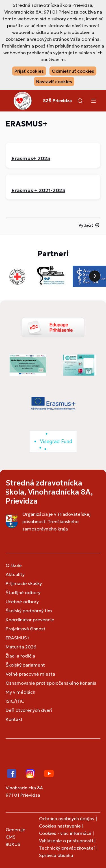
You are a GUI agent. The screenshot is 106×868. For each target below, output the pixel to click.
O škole (14, 565)
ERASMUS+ (18, 638)
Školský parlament (25, 665)
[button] (80, 101)
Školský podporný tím (29, 611)
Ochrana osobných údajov (67, 818)
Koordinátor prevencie (30, 620)
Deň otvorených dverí (29, 710)
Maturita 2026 (21, 647)
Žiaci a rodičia (20, 656)
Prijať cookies (29, 71)
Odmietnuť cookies (73, 71)
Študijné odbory (23, 592)
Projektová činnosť (26, 629)
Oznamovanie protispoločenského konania (51, 683)
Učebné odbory (22, 601)
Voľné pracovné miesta (30, 674)
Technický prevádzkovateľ (67, 848)
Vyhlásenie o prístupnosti (66, 841)
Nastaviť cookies (54, 81)
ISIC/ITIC (15, 701)
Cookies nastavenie (60, 826)
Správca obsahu (56, 855)
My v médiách (20, 692)
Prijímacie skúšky (24, 583)
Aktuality (15, 574)
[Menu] (93, 101)
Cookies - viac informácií (65, 833)
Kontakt (14, 719)
